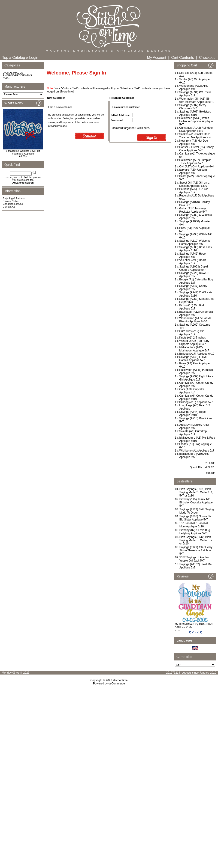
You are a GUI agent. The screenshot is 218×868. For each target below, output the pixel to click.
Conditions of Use (13, 204)
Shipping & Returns (14, 198)
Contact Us (9, 207)
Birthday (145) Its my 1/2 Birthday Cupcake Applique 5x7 (196, 502)
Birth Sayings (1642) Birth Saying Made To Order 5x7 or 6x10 (196, 540)
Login (34, 58)
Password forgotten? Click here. (130, 128)
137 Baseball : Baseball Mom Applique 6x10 (194, 525)
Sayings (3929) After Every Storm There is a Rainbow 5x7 (196, 550)
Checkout (207, 58)
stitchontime (120, 680)
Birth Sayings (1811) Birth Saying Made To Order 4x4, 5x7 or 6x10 (196, 492)
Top (5, 58)
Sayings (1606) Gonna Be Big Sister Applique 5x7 (195, 518)
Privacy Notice (11, 201)
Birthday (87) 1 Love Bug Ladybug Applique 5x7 (195, 532)
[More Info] (67, 92)
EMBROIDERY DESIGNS (17, 75)
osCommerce (117, 684)
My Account (157, 58)
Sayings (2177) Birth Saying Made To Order (197, 511)
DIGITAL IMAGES (13, 73)
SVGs (6, 78)
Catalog (19, 58)
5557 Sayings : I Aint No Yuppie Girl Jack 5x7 (194, 559)
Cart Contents (183, 58)
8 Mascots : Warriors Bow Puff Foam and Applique (23, 152)
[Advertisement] (109, 745)
